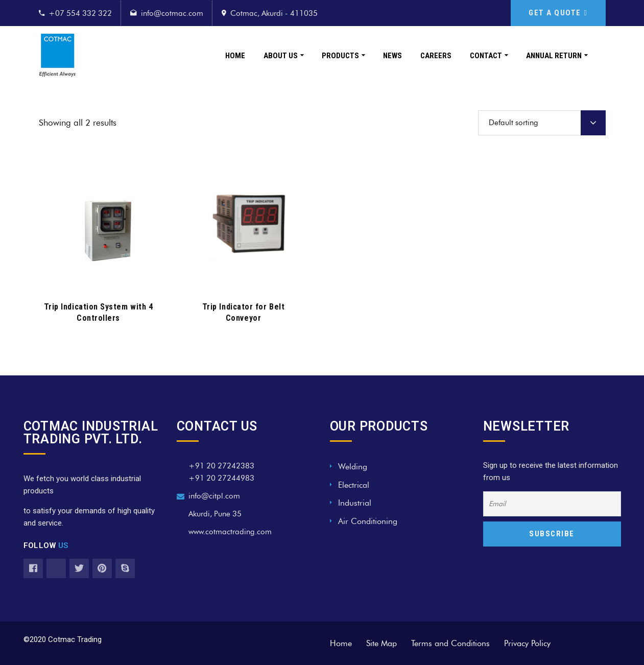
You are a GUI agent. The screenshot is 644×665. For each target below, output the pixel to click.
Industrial (355, 503)
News (392, 56)
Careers (436, 56)
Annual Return (554, 56)
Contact (486, 56)
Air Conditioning (368, 521)
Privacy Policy (527, 643)
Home (235, 56)
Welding (353, 467)
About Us (281, 56)
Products (340, 56)
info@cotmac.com (172, 13)
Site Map (381, 643)
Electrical (354, 485)
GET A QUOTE (558, 13)
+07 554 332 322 (80, 13)
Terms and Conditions (450, 643)
